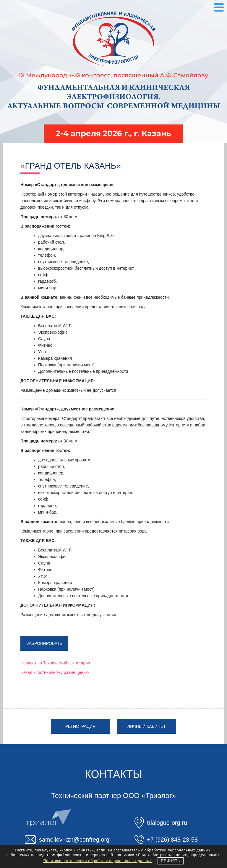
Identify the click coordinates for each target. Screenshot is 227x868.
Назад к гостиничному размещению (55, 672)
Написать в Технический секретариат (56, 663)
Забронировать (44, 643)
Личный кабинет (147, 726)
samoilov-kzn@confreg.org (74, 840)
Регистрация (81, 726)
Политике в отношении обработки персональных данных (98, 861)
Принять (171, 861)
